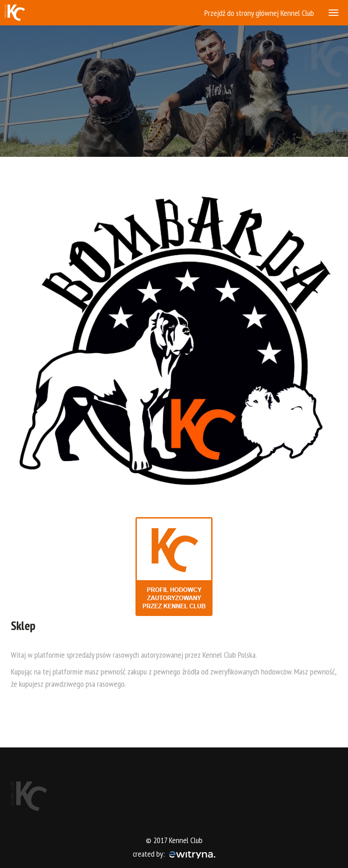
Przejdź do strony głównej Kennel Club (259, 13)
